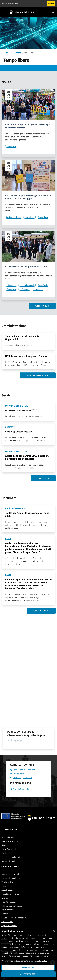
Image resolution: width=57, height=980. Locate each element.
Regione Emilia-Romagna (10, 3)
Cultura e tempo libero (11, 878)
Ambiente (5, 914)
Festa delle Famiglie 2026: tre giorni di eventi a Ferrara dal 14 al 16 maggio (28, 197)
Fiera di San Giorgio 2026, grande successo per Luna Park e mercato (28, 126)
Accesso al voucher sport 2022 (21, 410)
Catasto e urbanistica (10, 894)
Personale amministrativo (12, 857)
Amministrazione (10, 830)
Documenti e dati (8, 861)
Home (7, 53)
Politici (4, 853)
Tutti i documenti (41, 611)
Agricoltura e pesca (9, 926)
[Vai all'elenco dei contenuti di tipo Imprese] (11, 285)
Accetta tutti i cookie (29, 974)
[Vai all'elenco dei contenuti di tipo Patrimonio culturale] (14, 217)
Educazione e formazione (12, 906)
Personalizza (28, 968)
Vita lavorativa (7, 882)
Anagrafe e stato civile (11, 874)
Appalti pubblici (8, 890)
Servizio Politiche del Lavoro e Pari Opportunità (23, 338)
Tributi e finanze (8, 910)
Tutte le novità (42, 306)
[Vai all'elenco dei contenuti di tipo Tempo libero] (11, 146)
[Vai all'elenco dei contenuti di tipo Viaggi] (38, 289)
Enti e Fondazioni (8, 849)
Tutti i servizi (43, 478)
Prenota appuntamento (21, 778)
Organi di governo (9, 837)
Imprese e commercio (10, 886)
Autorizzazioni (7, 922)
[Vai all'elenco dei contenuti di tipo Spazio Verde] (43, 285)
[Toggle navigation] (5, 12)
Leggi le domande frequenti (23, 770)
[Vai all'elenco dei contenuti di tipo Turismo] (25, 289)
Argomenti (17, 53)
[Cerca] (53, 12)
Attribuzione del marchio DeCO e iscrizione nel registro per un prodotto (27, 457)
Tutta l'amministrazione (38, 375)
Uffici (4, 845)
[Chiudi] (54, 930)
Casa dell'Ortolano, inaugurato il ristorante (26, 267)
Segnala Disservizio (19, 789)
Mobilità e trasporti (9, 902)
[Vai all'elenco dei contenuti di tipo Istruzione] (30, 217)
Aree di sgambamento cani (19, 431)
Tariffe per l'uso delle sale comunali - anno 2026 (27, 514)
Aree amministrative (10, 841)
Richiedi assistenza (19, 774)
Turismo (5, 898)
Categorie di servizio (12, 866)
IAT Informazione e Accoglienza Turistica (26, 356)
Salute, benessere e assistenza (14, 918)
